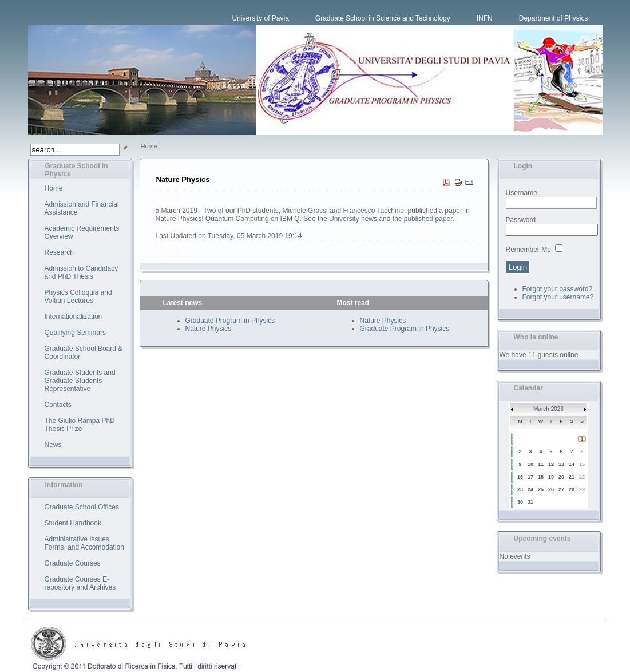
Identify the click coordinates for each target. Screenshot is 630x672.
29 (582, 489)
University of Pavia (260, 18)
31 (530, 502)
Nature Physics (209, 329)
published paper (428, 219)
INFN (485, 18)
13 (561, 464)
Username (522, 193)
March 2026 (548, 409)
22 (582, 477)
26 (551, 489)
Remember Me (528, 250)
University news (353, 219)
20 (561, 477)
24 (530, 489)
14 (572, 464)
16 (520, 477)
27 (561, 489)
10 (530, 464)
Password (521, 220)
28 (572, 489)
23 (520, 489)
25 (541, 489)
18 (541, 477)
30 (520, 502)
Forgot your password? (558, 289)
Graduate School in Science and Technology (383, 18)
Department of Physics (554, 18)
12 (551, 464)
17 (530, 477)
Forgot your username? (558, 297)
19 (551, 477)
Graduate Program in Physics (230, 321)
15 (582, 464)
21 (572, 477)
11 (541, 464)
